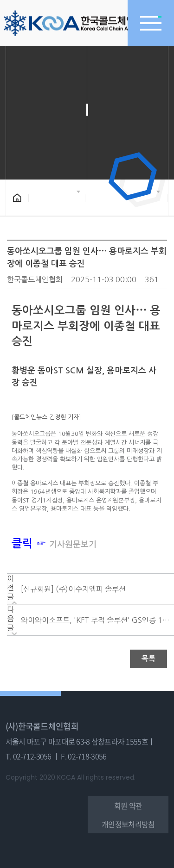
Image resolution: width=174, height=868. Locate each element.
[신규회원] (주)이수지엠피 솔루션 (73, 589)
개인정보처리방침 (128, 824)
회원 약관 (128, 806)
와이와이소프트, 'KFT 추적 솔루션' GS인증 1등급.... (95, 620)
